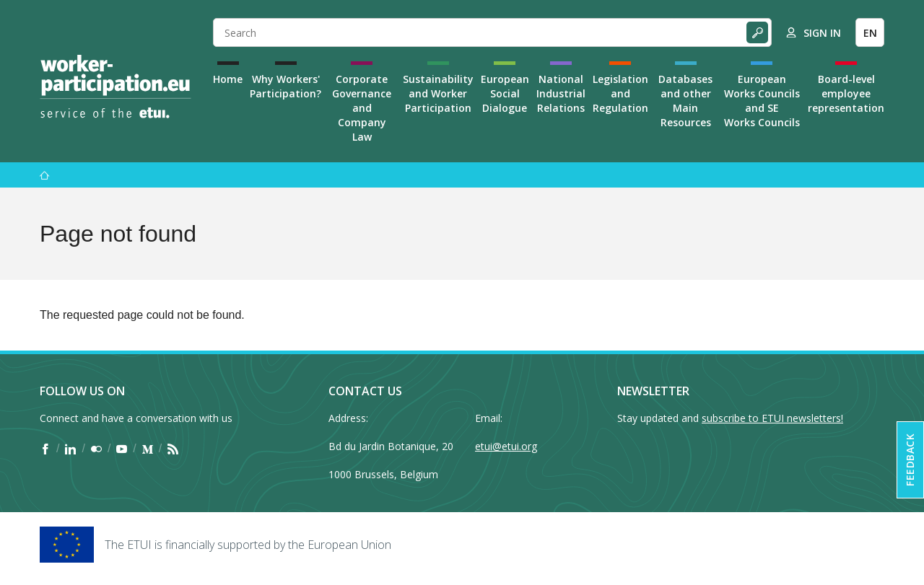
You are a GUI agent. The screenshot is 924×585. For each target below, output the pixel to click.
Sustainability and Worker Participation (438, 93)
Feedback (910, 460)
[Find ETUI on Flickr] (96, 449)
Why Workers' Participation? (286, 86)
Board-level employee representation (846, 93)
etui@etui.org (506, 446)
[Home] (115, 87)
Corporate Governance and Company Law (362, 108)
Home (228, 79)
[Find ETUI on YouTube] (122, 449)
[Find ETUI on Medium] (148, 449)
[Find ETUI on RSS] (173, 449)
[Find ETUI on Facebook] (45, 449)
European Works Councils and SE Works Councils (762, 101)
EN (870, 33)
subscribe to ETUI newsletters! (772, 418)
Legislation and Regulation (620, 93)
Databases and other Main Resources (685, 101)
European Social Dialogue (505, 93)
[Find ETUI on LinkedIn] (70, 449)
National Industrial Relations (561, 93)
